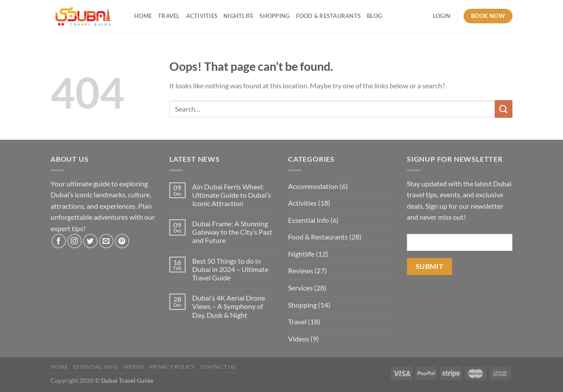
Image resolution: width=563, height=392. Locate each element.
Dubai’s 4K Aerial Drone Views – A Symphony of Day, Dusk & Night (229, 306)
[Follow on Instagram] (75, 241)
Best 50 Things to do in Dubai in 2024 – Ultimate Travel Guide (230, 269)
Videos (299, 339)
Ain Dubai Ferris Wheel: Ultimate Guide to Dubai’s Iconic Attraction (232, 195)
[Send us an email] (106, 241)
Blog (374, 16)
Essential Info (309, 220)
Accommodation (313, 186)
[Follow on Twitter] (90, 241)
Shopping (274, 16)
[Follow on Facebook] (59, 241)
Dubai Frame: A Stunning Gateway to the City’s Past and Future (232, 232)
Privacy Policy (172, 367)
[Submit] (504, 109)
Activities (202, 16)
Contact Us (218, 367)
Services (300, 288)
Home (143, 16)
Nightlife (238, 16)
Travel (169, 16)
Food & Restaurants (329, 16)
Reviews (301, 270)
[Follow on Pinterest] (122, 241)
